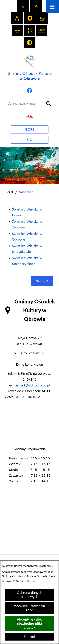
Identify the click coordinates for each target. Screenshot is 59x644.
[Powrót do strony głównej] (9, 192)
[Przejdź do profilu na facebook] (29, 90)
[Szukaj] (49, 104)
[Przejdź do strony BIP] (29, 117)
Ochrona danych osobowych (29, 595)
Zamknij (29, 637)
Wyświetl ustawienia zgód (29, 608)
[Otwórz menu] (52, 7)
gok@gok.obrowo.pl (35, 385)
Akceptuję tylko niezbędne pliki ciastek (29, 623)
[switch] (30, 18)
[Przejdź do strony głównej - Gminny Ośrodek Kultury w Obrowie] (30, 67)
